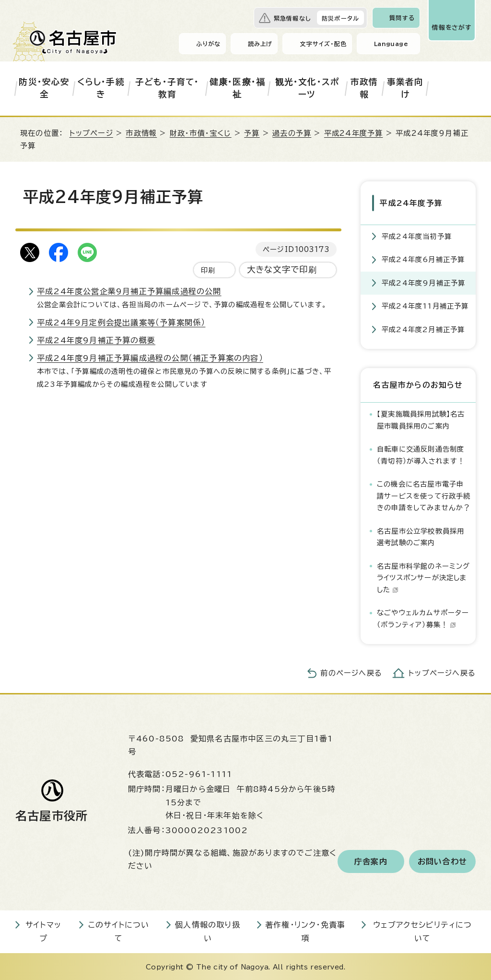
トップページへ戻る (442, 672)
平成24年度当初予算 (417, 235)
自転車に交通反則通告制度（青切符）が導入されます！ (421, 454)
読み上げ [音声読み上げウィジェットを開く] (260, 44)
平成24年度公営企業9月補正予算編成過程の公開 (129, 291)
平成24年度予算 (354, 133)
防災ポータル (340, 18)
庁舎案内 (371, 860)
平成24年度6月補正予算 (423, 258)
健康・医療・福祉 (237, 88)
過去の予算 (292, 133)
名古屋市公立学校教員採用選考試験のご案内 (421, 535)
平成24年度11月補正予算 (425, 305)
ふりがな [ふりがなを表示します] (208, 44)
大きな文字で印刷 (282, 269)
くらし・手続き (101, 88)
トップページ (91, 133)
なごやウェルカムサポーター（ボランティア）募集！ (423, 617)
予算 (252, 133)
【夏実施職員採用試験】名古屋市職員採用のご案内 (421, 419)
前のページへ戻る (351, 672)
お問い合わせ (442, 860)
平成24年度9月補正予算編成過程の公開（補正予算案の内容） (150, 358)
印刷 (208, 270)
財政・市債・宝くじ (201, 133)
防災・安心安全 (44, 88)
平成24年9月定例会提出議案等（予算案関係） (121, 323)
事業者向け (405, 88)
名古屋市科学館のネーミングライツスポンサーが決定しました (424, 576)
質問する (402, 18)
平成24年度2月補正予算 (423, 328)
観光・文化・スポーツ (307, 88)
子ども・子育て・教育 (167, 88)
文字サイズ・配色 (323, 44)
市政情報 (364, 88)
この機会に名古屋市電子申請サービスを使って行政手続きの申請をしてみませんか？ (424, 495)
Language (391, 44)
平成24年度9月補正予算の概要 (96, 340)
